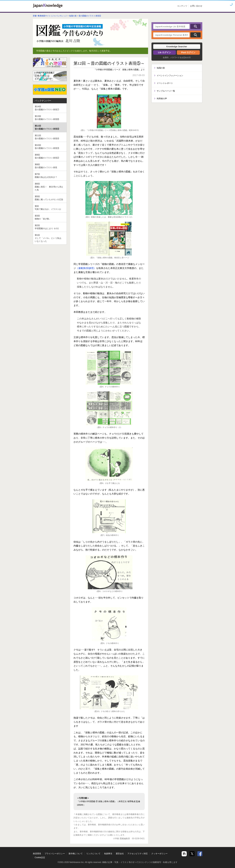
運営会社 (120, 854)
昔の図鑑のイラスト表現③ (50, 147)
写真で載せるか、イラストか (50, 207)
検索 (196, 26)
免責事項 (108, 854)
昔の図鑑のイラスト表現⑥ (50, 118)
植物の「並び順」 (50, 217)
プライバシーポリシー (55, 854)
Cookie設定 (40, 857)
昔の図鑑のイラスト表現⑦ (50, 108)
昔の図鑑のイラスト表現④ (50, 137)
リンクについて (93, 854)
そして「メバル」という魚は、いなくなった (50, 238)
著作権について (76, 854)
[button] (177, 47)
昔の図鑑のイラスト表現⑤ (90, 16)
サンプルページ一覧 (166, 91)
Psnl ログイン (188, 52)
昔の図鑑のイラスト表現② (50, 156)
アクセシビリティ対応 (138, 854)
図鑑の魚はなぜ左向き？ (50, 175)
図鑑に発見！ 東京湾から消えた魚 (50, 187)
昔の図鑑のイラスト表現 (50, 166)
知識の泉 (73, 16)
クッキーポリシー (159, 854)
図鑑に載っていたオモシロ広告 (50, 198)
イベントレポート (165, 83)
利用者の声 (162, 99)
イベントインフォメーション (170, 76)
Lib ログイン (165, 52)
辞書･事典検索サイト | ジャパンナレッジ (50, 16)
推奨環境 (37, 854)
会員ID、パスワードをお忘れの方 (177, 57)
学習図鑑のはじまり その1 (50, 227)
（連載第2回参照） (86, 268)
